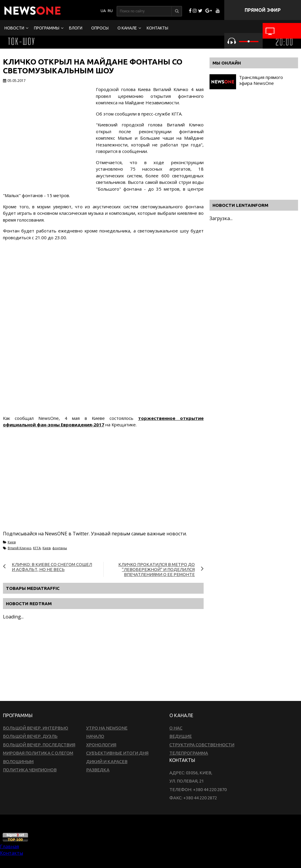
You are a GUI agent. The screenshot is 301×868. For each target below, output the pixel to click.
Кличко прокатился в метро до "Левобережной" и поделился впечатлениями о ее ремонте (157, 569)
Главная (9, 846)
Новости (14, 28)
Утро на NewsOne (107, 728)
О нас (176, 728)
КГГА (37, 548)
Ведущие (181, 736)
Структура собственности (202, 745)
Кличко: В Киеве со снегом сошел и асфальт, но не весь (52, 567)
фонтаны (60, 548)
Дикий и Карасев (107, 761)
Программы (47, 28)
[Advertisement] (110, 486)
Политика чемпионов (30, 770)
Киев (12, 542)
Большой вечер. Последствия (39, 745)
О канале (127, 28)
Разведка (98, 770)
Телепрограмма (189, 753)
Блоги (76, 28)
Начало (95, 736)
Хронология (101, 745)
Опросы (100, 28)
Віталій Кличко (19, 548)
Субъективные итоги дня (117, 753)
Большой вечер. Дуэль (30, 736)
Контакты (157, 28)
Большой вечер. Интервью (36, 728)
